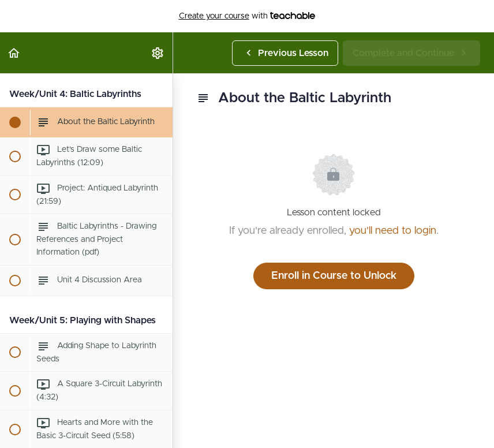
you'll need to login (393, 231)
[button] (14, 53)
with (247, 16)
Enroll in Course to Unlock (334, 276)
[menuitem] (158, 53)
